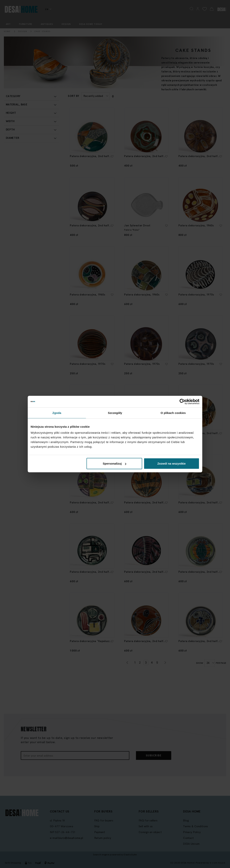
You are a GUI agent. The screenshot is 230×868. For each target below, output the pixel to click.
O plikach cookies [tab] (173, 413)
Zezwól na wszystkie (172, 464)
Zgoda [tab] (57, 413)
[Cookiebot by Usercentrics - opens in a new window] (182, 401)
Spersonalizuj (115, 464)
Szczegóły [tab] (115, 413)
